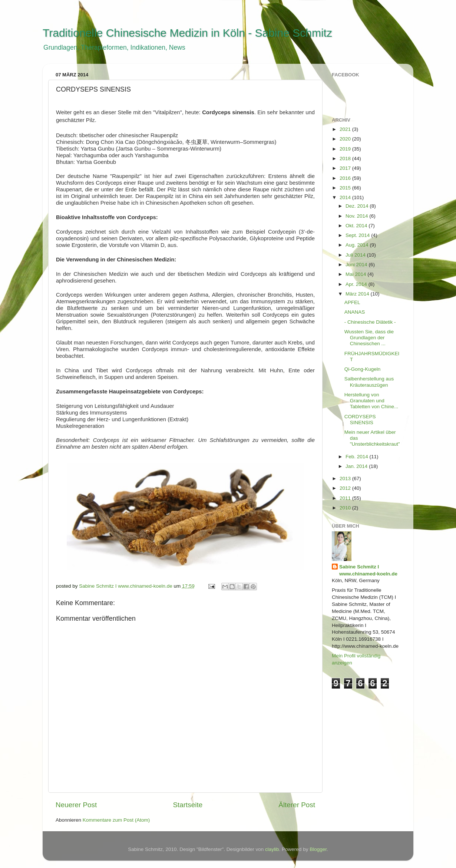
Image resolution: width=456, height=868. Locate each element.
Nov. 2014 (357, 216)
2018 (346, 159)
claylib (272, 849)
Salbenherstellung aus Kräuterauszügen (369, 382)
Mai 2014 (356, 274)
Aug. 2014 (358, 245)
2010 (346, 508)
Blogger (318, 849)
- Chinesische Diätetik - (370, 322)
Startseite (188, 805)
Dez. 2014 (358, 206)
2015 (346, 188)
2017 (346, 168)
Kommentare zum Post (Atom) (116, 820)
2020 (346, 139)
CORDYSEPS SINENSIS (360, 420)
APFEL (352, 302)
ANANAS (355, 312)
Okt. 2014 (357, 226)
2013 (346, 478)
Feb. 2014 (358, 457)
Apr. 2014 (357, 284)
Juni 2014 (357, 265)
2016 (346, 178)
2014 (346, 197)
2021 (346, 129)
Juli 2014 (356, 255)
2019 (346, 149)
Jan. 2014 (357, 466)
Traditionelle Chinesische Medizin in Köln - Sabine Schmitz (187, 33)
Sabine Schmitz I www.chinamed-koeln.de (368, 570)
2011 (346, 498)
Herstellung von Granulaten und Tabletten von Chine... (371, 401)
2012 (346, 488)
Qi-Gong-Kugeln (363, 369)
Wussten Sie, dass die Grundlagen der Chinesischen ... (369, 338)
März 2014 (358, 294)
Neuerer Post (76, 805)
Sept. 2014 (358, 235)
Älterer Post (297, 805)
